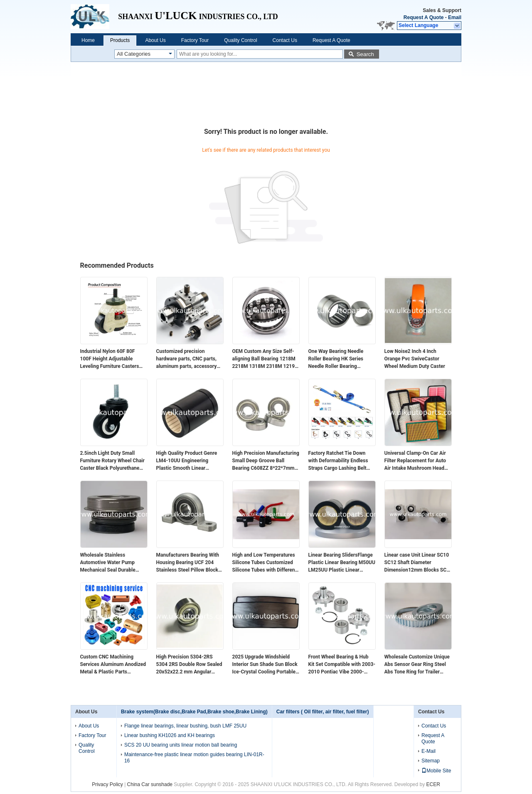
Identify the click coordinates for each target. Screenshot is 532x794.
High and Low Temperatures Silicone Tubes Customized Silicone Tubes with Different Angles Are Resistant (265, 563)
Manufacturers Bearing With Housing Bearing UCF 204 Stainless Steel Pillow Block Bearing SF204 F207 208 (188, 563)
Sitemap (431, 761)
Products (120, 40)
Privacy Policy (107, 784)
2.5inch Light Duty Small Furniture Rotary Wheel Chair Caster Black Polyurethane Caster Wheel (112, 461)
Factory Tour (195, 40)
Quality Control (240, 40)
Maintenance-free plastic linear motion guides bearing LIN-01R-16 (194, 758)
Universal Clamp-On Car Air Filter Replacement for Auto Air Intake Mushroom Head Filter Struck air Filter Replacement (415, 461)
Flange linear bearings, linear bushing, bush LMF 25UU (185, 726)
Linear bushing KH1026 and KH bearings (170, 735)
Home (88, 40)
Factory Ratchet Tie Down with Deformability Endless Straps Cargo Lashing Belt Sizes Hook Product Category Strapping (341, 461)
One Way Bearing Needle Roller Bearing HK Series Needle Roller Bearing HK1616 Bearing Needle (336, 359)
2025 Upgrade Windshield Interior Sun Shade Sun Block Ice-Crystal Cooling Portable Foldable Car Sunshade (265, 665)
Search (365, 54)
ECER (433, 784)
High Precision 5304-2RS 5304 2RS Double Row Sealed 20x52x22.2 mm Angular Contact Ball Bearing (189, 665)
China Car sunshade (150, 784)
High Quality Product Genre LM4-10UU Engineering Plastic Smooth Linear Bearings (187, 461)
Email (455, 17)
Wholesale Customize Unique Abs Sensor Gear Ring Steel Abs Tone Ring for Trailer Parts (417, 665)
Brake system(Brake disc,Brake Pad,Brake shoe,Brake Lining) (194, 712)
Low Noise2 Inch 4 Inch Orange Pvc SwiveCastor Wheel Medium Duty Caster (415, 359)
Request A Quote (424, 17)
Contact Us (285, 40)
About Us (155, 40)
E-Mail (429, 751)
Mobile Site (436, 771)
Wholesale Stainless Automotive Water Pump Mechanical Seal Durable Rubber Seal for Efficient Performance (108, 563)
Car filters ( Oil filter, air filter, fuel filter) (323, 712)
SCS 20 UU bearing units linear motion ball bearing (181, 745)
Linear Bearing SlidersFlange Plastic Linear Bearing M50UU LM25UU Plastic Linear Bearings (342, 563)
